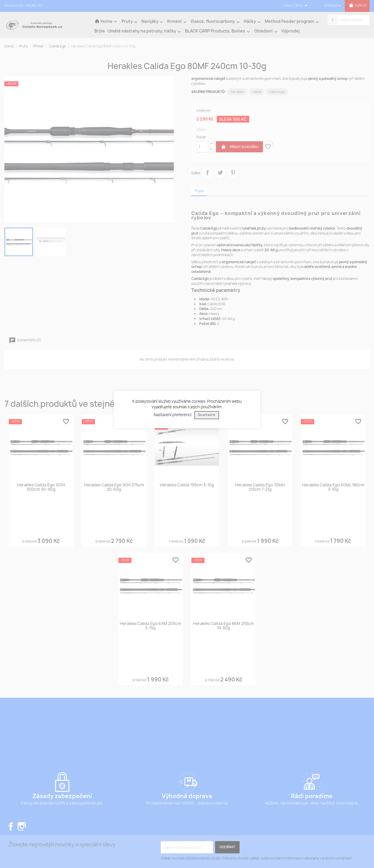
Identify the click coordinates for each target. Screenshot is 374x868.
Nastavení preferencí (173, 414)
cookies (199, 401)
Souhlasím (207, 415)
